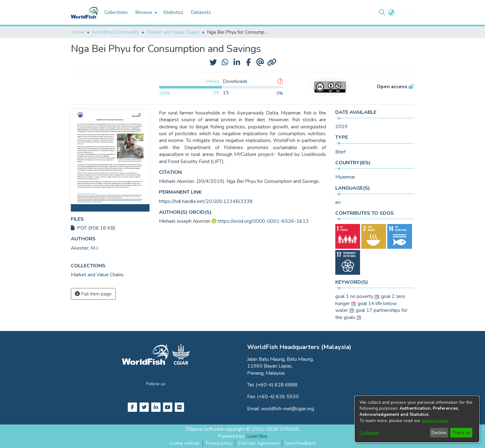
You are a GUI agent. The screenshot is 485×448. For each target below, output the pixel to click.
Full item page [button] (93, 294)
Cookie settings (185, 443)
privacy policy (435, 421)
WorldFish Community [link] (116, 32)
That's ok (461, 433)
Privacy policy (219, 443)
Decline (439, 433)
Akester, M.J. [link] (85, 248)
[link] (97, 275)
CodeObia (256, 436)
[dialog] (417, 419)
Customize (369, 433)
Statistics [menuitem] (173, 12)
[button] (382, 12)
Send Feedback (300, 443)
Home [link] (78, 32)
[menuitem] (146, 12)
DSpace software (205, 429)
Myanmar (345, 177)
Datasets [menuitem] (201, 12)
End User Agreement (259, 443)
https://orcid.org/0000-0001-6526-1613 (263, 221)
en (338, 202)
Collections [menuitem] (116, 12)
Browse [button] (144, 12)
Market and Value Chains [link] (173, 32)
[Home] (84, 12)
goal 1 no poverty (354, 296)
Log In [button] (404, 12)
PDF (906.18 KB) (93, 228)
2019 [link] (341, 127)
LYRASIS (289, 429)
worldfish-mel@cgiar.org (288, 409)
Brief (340, 152)
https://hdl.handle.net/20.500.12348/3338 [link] (206, 201)
